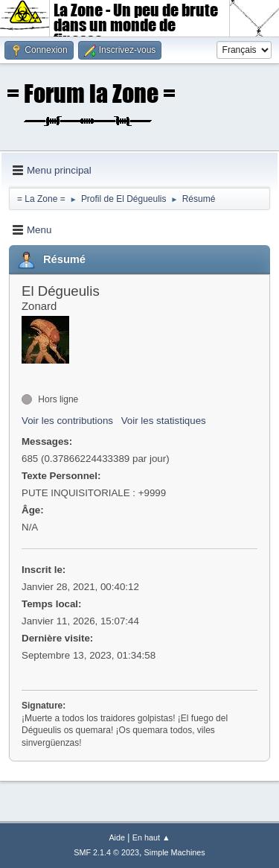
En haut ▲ (151, 837)
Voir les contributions (67, 421)
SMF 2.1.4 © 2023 (106, 852)
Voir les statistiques (164, 421)
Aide (117, 837)
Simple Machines (175, 852)
